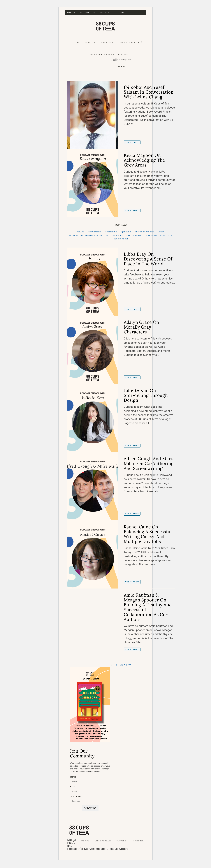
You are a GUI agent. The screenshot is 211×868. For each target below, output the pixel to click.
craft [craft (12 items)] (81, 232)
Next (124, 665)
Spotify (71, 13)
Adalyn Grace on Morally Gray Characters (141, 327)
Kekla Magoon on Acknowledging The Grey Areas (144, 160)
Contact (123, 54)
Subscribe (90, 810)
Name (73, 789)
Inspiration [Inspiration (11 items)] (95, 232)
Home (78, 42)
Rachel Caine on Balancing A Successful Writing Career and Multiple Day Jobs (148, 534)
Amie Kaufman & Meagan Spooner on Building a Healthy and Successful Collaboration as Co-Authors (148, 607)
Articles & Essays (129, 42)
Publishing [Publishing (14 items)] (111, 232)
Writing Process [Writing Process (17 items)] (156, 235)
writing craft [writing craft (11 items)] (135, 235)
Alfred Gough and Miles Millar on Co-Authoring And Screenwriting (149, 463)
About (89, 42)
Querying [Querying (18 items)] (127, 232)
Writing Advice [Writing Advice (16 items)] (115, 235)
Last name (76, 798)
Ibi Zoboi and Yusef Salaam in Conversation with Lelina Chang (149, 92)
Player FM (105, 13)
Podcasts (105, 42)
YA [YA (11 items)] (171, 235)
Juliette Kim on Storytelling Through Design (146, 395)
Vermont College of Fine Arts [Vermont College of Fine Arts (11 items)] (86, 235)
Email (73, 779)
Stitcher (120, 13)
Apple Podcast (88, 13)
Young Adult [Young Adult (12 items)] (122, 239)
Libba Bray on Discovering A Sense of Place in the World (148, 259)
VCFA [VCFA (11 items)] (162, 232)
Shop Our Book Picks (102, 54)
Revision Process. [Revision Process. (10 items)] (145, 232)
